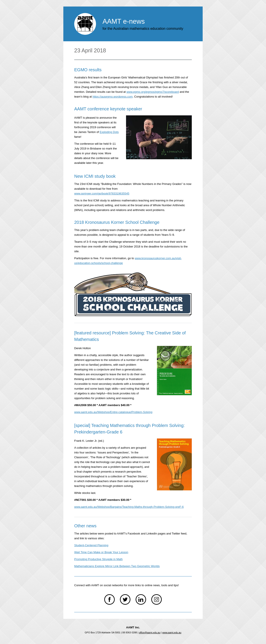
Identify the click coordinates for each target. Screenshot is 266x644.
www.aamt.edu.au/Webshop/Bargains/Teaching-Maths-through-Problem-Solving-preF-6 (129, 507)
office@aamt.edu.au (150, 632)
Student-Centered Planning (91, 545)
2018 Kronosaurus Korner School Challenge (117, 222)
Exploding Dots (109, 132)
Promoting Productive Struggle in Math (98, 559)
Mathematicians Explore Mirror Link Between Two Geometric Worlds (117, 566)
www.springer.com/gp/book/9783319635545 (102, 193)
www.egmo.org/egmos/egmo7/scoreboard (153, 92)
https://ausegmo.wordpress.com (113, 97)
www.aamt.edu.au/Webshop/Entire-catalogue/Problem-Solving (113, 412)
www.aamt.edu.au (172, 632)
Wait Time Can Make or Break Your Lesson (101, 552)
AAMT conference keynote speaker (108, 109)
